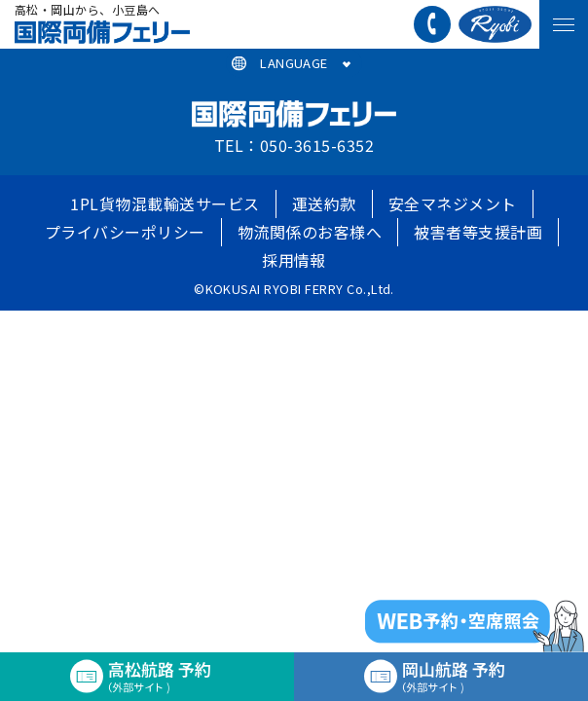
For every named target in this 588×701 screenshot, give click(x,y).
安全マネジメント (453, 203)
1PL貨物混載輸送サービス (165, 203)
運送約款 (324, 203)
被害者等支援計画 (478, 232)
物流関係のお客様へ (310, 232)
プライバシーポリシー (125, 232)
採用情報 (294, 260)
